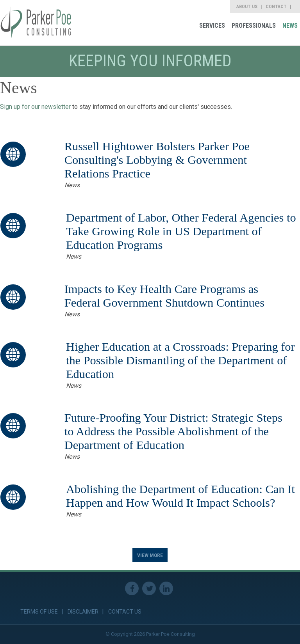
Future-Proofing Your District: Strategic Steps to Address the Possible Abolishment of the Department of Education (173, 431)
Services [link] (212, 26)
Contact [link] (276, 7)
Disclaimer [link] (83, 612)
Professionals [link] (254, 26)
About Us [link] (247, 7)
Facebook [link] (132, 588)
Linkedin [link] (166, 588)
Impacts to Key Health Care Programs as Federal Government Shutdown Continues (164, 296)
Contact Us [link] (125, 612)
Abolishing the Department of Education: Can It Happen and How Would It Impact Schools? (180, 496)
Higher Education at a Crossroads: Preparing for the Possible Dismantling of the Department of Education (180, 360)
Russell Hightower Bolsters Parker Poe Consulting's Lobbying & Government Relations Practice (157, 160)
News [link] (290, 26)
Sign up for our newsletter (35, 107)
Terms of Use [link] (39, 612)
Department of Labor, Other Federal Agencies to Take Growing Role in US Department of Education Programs (181, 231)
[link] (36, 22)
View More (150, 555)
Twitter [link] (149, 588)
